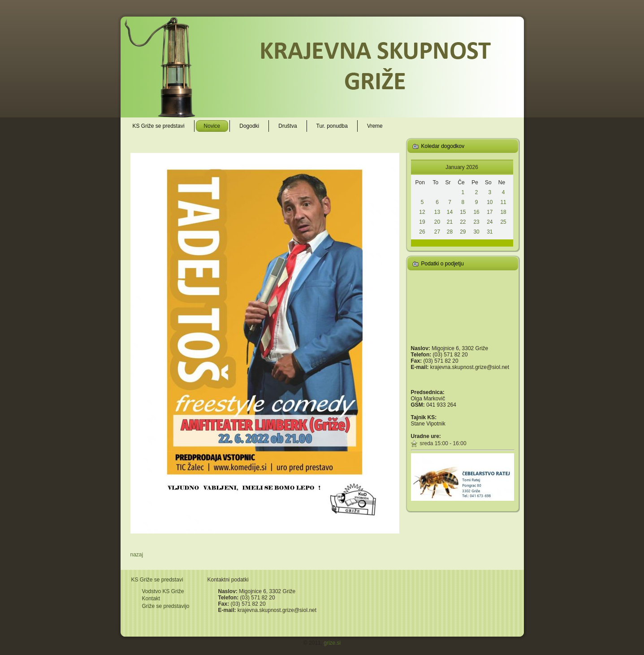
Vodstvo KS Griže (163, 591)
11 (503, 202)
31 (490, 232)
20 (437, 222)
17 (490, 212)
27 (437, 232)
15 (463, 212)
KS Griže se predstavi (157, 580)
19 (422, 222)
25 (503, 222)
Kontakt (151, 599)
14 (450, 212)
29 (463, 232)
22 (463, 222)
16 (476, 212)
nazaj (137, 555)
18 (503, 212)
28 (450, 232)
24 (490, 222)
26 (422, 232)
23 (476, 222)
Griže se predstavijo (166, 606)
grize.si (332, 643)
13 (437, 212)
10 (490, 202)
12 (422, 212)
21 (450, 222)
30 (476, 232)
